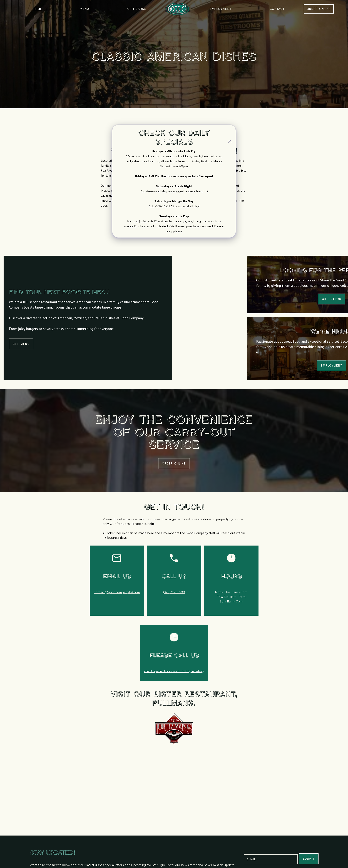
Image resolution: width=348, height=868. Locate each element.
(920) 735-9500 (174, 592)
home (38, 9)
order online (319, 9)
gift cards (137, 9)
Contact (277, 9)
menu (84, 9)
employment (220, 9)
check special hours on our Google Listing (174, 671)
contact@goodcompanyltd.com (117, 592)
